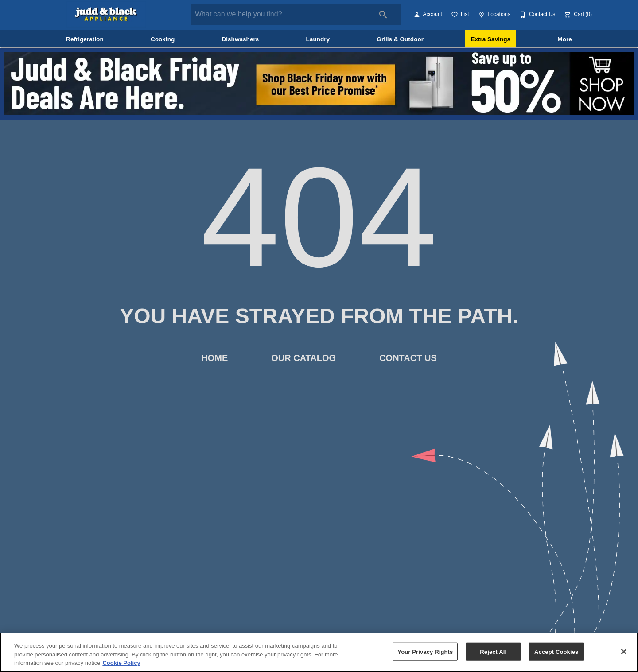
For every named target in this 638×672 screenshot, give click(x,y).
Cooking (163, 39)
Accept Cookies (556, 651)
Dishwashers (240, 39)
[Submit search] (383, 15)
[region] (319, 652)
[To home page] (107, 15)
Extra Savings (490, 39)
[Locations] (493, 15)
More (564, 39)
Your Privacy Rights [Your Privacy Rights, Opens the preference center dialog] (425, 651)
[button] (417, 15)
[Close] (624, 652)
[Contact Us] (536, 15)
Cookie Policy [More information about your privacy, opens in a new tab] (121, 663)
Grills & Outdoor (400, 39)
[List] (459, 15)
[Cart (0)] (577, 15)
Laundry (318, 39)
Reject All (493, 651)
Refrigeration (85, 39)
